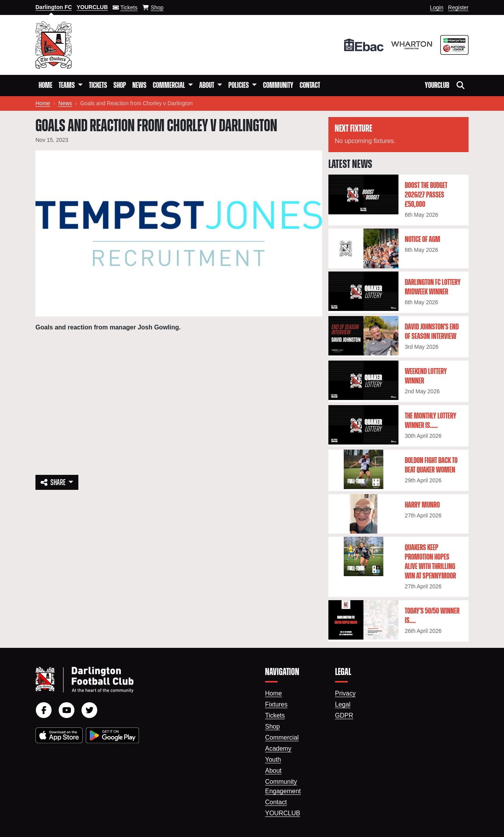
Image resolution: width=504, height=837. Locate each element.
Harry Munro (422, 505)
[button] (71, 86)
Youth (273, 760)
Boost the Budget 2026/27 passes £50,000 (426, 195)
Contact (310, 86)
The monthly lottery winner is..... (431, 421)
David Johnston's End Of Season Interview (432, 332)
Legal (343, 704)
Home (45, 86)
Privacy (345, 693)
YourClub (437, 86)
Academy (278, 749)
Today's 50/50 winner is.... (432, 616)
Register (458, 7)
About (273, 771)
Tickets (98, 86)
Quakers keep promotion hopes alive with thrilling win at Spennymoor (430, 562)
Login (437, 7)
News (139, 86)
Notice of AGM (422, 240)
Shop (120, 86)
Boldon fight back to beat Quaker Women (431, 465)
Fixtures (276, 704)
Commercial (282, 737)
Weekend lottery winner (426, 376)
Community (278, 86)
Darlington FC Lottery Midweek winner (433, 287)
